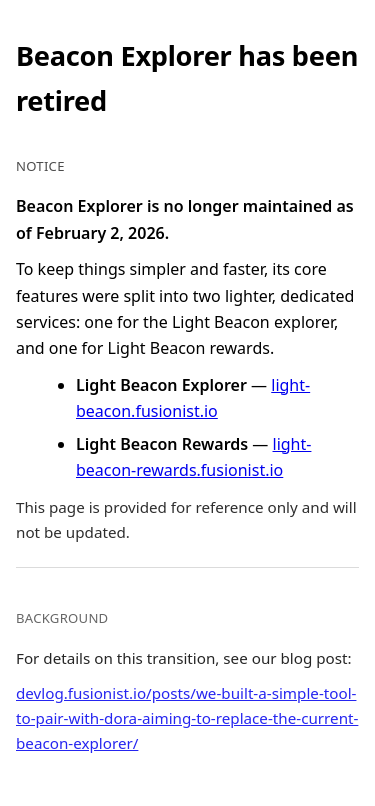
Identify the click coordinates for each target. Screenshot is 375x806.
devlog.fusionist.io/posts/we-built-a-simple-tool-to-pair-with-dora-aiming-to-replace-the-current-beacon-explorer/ (187, 718)
